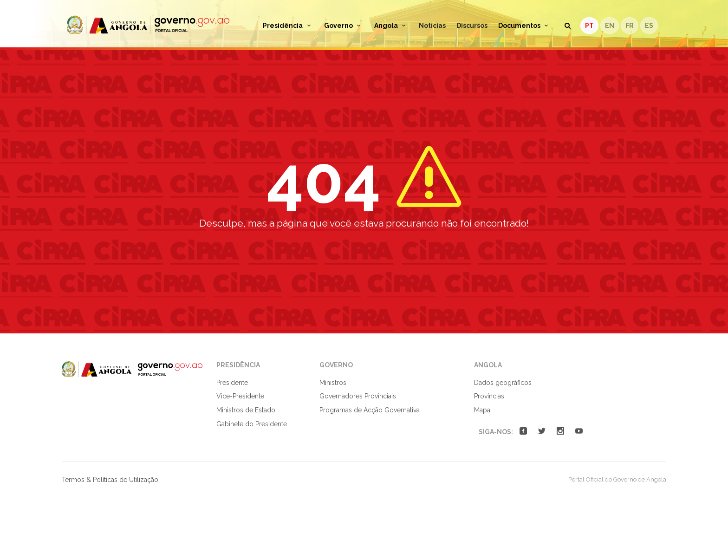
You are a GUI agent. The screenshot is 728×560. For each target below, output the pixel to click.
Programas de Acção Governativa (370, 410)
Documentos (525, 26)
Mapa (482, 410)
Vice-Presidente (240, 396)
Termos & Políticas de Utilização (110, 480)
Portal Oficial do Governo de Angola (148, 25)
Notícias (432, 26)
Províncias (489, 396)
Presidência (288, 26)
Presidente (232, 383)
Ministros (333, 383)
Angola (391, 26)
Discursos (472, 26)
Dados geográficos (503, 383)
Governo (344, 26)
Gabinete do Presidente (252, 424)
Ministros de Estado (246, 410)
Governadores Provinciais (358, 396)
